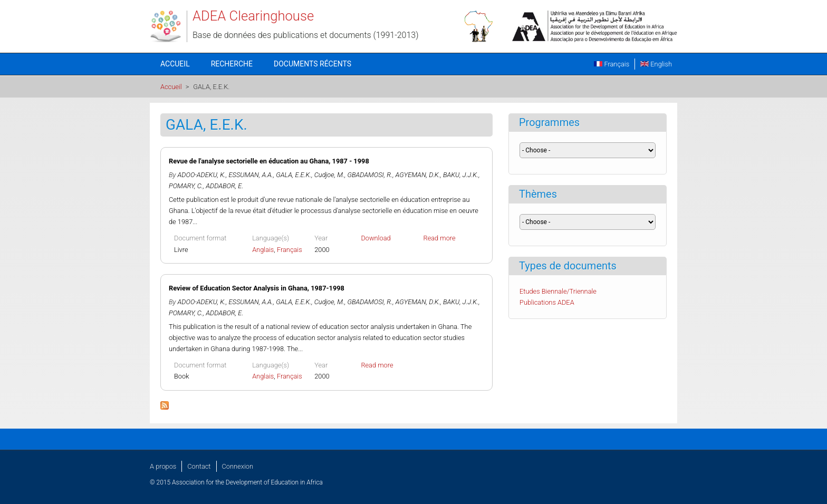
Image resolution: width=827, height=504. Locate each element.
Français (612, 64)
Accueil (175, 64)
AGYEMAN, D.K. (418, 175)
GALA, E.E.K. (294, 175)
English (656, 64)
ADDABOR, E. (224, 186)
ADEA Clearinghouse (253, 16)
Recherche (232, 64)
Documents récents (312, 64)
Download (376, 238)
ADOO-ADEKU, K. (202, 175)
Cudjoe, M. (329, 175)
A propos (163, 466)
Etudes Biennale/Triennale (558, 291)
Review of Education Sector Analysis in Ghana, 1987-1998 (257, 288)
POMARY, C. (186, 186)
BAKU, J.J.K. (461, 175)
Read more (440, 238)
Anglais (263, 250)
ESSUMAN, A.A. (251, 175)
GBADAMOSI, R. (370, 175)
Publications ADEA (547, 302)
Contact (199, 466)
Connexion (238, 466)
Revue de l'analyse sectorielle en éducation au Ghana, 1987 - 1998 (269, 161)
